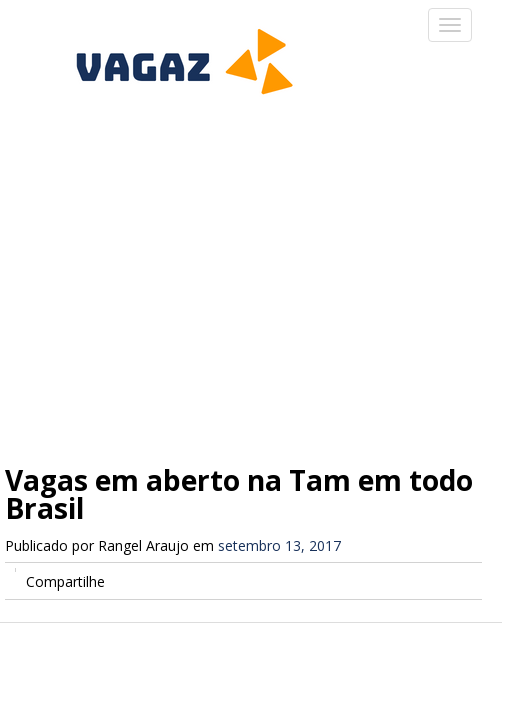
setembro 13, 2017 (279, 545)
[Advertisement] (253, 270)
